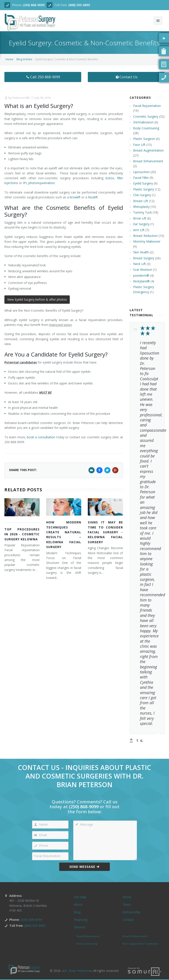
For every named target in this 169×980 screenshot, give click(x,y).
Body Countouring (146, 128)
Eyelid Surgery (143, 183)
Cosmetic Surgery (146, 116)
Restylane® (141, 281)
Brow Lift (140, 218)
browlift (75, 197)
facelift (93, 197)
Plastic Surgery (144, 189)
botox (110, 178)
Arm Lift (139, 230)
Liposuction (141, 172)
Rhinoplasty (141, 207)
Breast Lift (141, 201)
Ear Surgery (141, 224)
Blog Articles (24, 59)
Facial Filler (141, 178)
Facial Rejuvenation (147, 106)
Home (9, 59)
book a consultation (41, 437)
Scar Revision (143, 270)
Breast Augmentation (148, 150)
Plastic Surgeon (144, 139)
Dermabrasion (143, 122)
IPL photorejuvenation (39, 183)
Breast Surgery (144, 258)
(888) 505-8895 (79, 5)
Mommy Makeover (147, 241)
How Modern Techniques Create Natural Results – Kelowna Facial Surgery (64, 535)
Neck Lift (140, 264)
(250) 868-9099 (34, 5)
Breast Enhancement (148, 161)
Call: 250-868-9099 (43, 77)
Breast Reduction (145, 236)
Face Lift (139, 145)
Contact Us (126, 77)
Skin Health (141, 252)
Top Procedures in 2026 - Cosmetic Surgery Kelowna (22, 534)
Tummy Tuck (142, 212)
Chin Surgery (142, 195)
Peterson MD (21, 98)
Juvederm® (141, 275)
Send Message (84, 867)
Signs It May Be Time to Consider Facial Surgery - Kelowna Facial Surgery (105, 532)
